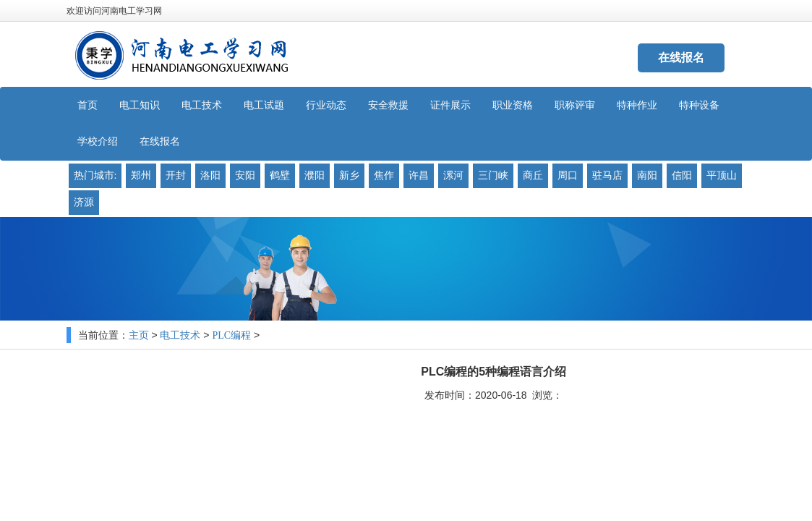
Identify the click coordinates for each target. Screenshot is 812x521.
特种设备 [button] (699, 105)
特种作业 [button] (637, 105)
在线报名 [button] (160, 141)
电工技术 (180, 335)
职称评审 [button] (575, 105)
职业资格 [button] (513, 105)
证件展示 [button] (450, 105)
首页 (87, 105)
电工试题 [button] (264, 105)
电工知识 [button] (140, 105)
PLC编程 (231, 335)
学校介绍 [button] (98, 141)
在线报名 (681, 58)
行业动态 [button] (326, 105)
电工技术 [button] (202, 105)
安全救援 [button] (388, 105)
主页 (139, 335)
